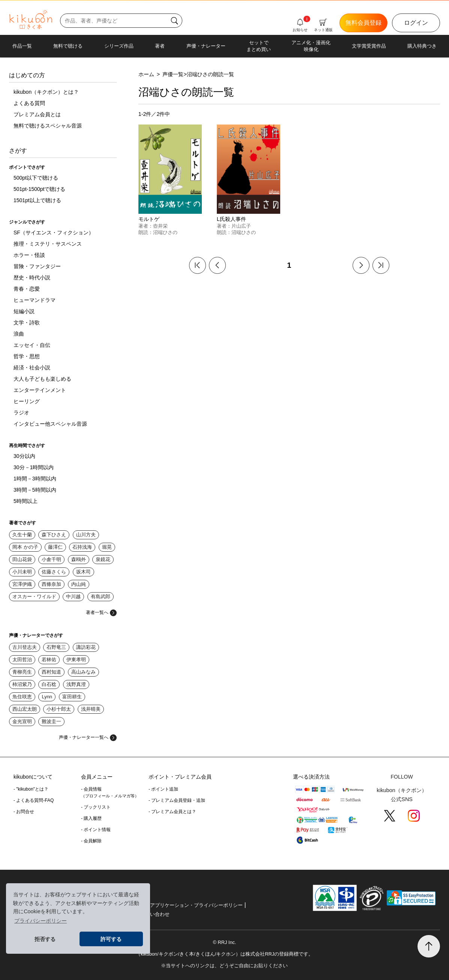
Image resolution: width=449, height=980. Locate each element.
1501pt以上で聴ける (37, 200)
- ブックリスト (96, 807)
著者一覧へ (101, 612)
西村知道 (51, 672)
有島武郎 (101, 597)
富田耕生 (72, 697)
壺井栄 (160, 226)
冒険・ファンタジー (37, 266)
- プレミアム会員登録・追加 (177, 800)
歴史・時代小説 (32, 278)
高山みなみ (83, 672)
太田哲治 (22, 660)
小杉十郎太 (59, 709)
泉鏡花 (103, 559)
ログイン (416, 23)
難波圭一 (51, 721)
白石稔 (49, 684)
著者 (160, 46)
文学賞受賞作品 (369, 46)
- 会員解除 (91, 841)
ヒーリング (27, 401)
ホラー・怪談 (29, 255)
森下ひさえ (54, 535)
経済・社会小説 (32, 368)
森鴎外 (79, 559)
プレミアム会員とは (37, 114)
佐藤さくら (54, 572)
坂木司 (83, 572)
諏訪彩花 (86, 647)
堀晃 (107, 547)
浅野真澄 (76, 684)
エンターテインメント (40, 390)
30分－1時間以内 (34, 467)
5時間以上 (26, 501)
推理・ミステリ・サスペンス (48, 244)
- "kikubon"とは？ (31, 789)
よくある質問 (29, 103)
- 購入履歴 (91, 818)
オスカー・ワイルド (34, 597)
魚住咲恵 (22, 697)
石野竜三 (56, 647)
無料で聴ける (68, 46)
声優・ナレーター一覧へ (88, 737)
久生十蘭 (22, 535)
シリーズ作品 (119, 46)
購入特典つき (422, 46)
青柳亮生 (22, 672)
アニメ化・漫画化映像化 (311, 46)
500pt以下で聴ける (36, 178)
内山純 (79, 584)
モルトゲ (149, 219)
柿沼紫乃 (22, 684)
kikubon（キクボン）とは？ (46, 92)
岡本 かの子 (25, 547)
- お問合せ (24, 812)
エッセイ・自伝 (32, 345)
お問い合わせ (155, 914)
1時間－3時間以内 (35, 479)
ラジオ (21, 413)
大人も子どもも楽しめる (42, 379)
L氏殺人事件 (231, 219)
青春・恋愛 (27, 289)
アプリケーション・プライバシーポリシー (196, 905)
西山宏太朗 (25, 709)
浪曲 (19, 334)
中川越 (73, 597)
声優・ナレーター (206, 46)
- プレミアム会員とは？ (172, 812)
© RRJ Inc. (224, 942)
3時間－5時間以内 (35, 490)
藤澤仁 (55, 547)
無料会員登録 (363, 23)
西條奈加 (51, 584)
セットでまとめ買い (259, 46)
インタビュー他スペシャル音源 (50, 424)
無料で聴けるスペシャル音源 (48, 126)
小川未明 (22, 572)
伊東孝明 (76, 660)
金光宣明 (22, 721)
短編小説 (24, 311)
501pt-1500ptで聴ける (40, 189)
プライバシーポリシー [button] (41, 921)
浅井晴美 (91, 709)
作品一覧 (22, 46)
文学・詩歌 (27, 323)
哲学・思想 (27, 356)
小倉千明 (51, 559)
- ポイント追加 (163, 789)
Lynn (47, 697)
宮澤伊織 (22, 584)
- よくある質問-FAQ (34, 800)
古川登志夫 (25, 647)
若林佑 (49, 660)
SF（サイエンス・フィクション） (54, 233)
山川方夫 (86, 535)
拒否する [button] (45, 939)
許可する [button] (111, 939)
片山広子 (241, 226)
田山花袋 (22, 559)
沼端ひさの (165, 232)
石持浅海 (82, 547)
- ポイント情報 (96, 830)
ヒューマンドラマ (35, 300)
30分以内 (24, 456)
